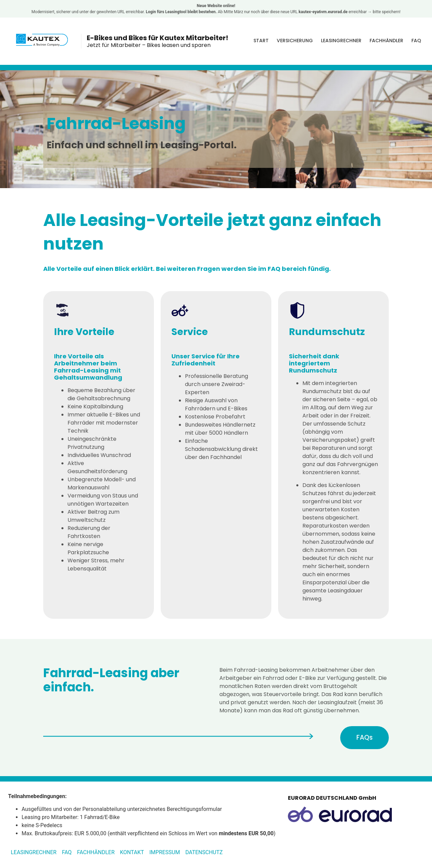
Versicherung (295, 41)
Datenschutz (204, 853)
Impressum (165, 853)
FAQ (416, 41)
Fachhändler (386, 41)
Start (261, 41)
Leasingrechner (341, 41)
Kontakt (132, 853)
